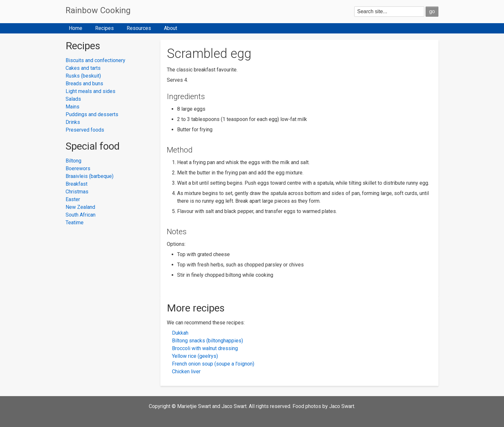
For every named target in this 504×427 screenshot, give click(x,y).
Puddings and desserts (92, 114)
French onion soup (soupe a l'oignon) (213, 364)
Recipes (104, 28)
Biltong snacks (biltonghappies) (207, 341)
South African (81, 215)
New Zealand (80, 207)
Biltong (73, 161)
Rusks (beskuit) (83, 76)
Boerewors (78, 168)
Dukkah (180, 333)
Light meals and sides (90, 91)
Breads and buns (84, 84)
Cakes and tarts (83, 68)
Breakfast (76, 184)
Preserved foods (85, 130)
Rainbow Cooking (98, 10)
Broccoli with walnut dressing (205, 348)
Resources (139, 28)
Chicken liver (186, 371)
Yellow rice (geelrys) (195, 356)
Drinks (73, 122)
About (171, 28)
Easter (73, 199)
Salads (73, 99)
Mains (72, 107)
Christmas (77, 192)
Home (76, 28)
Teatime (75, 223)
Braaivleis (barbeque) (90, 176)
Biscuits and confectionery (95, 60)
